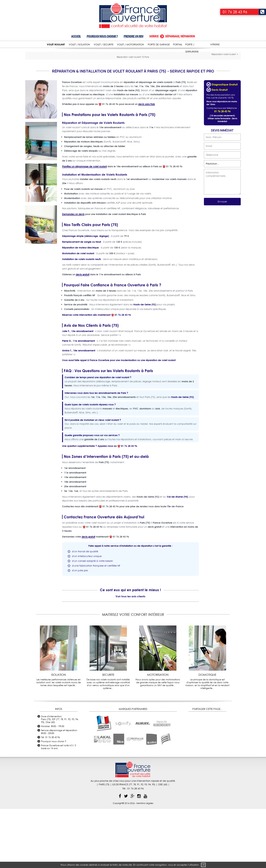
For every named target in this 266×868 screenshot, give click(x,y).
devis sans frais (147, 163)
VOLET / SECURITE (104, 44)
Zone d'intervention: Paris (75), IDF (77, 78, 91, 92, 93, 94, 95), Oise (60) (60, 778)
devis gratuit (83, 333)
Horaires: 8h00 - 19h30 (53, 785)
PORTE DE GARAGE (159, 44)
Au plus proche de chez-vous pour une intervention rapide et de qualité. (133, 840)
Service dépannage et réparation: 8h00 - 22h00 (59, 791)
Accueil (76, 36)
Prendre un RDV (134, 36)
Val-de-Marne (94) (177, 556)
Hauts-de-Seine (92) (145, 363)
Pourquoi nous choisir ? (102, 36)
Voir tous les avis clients (130, 655)
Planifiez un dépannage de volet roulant (84, 225)
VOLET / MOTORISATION (130, 44)
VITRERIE (215, 44)
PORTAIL (178, 44)
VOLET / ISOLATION (79, 44)
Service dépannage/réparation (172, 36)
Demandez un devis (73, 273)
